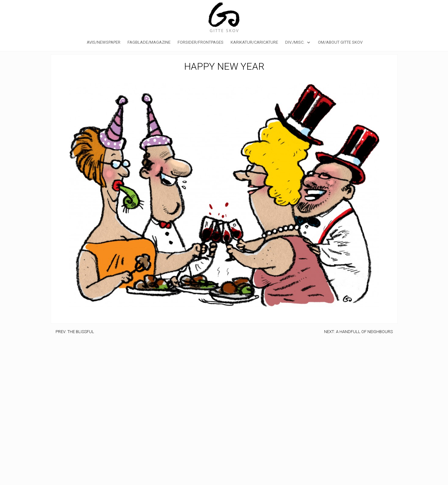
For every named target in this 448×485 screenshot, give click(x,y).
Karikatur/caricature (254, 42)
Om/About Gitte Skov (340, 42)
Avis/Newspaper (104, 42)
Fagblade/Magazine (149, 42)
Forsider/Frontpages (201, 42)
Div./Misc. (295, 42)
